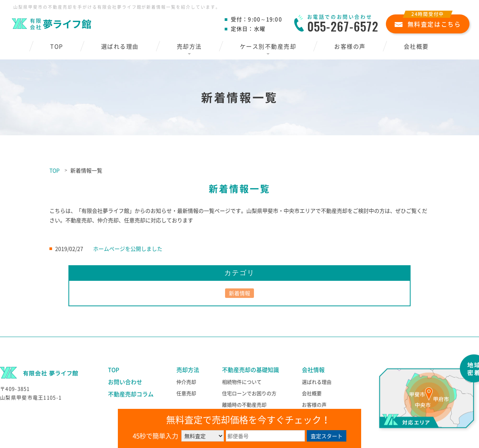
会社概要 (416, 46)
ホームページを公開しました (128, 249)
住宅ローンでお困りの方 (249, 393)
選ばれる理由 (120, 46)
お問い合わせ (125, 382)
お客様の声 (350, 46)
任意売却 (186, 393)
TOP (57, 46)
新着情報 (239, 293)
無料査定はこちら (428, 21)
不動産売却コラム (131, 394)
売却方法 (189, 46)
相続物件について (242, 382)
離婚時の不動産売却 (244, 404)
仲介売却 (186, 382)
